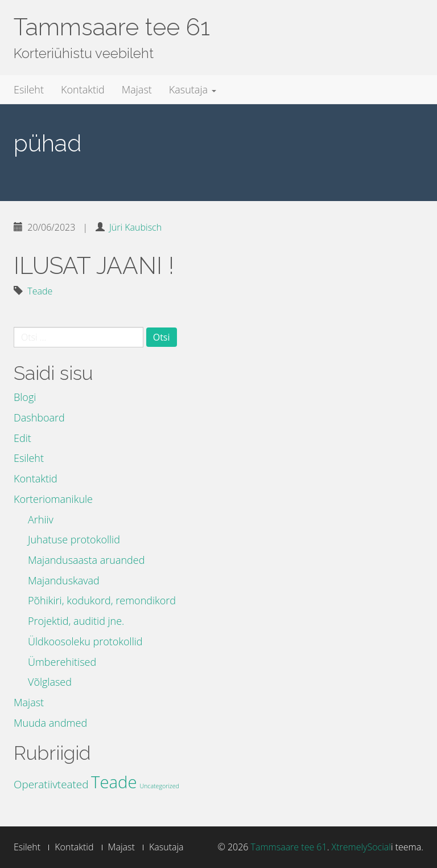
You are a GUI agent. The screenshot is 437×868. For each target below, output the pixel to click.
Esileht (29, 89)
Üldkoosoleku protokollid (85, 641)
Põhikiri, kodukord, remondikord (102, 600)
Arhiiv (41, 519)
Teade (40, 291)
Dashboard (39, 417)
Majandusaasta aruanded (86, 560)
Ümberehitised (62, 662)
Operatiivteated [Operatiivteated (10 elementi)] (51, 784)
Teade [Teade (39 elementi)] (114, 782)
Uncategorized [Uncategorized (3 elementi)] (159, 786)
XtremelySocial (361, 847)
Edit (22, 438)
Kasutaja (193, 89)
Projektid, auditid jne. (76, 621)
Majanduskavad (64, 580)
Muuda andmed (50, 723)
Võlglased (50, 682)
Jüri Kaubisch (135, 227)
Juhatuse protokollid (74, 539)
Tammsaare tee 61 (112, 27)
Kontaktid (83, 89)
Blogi (25, 397)
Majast (137, 89)
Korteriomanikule (53, 499)
